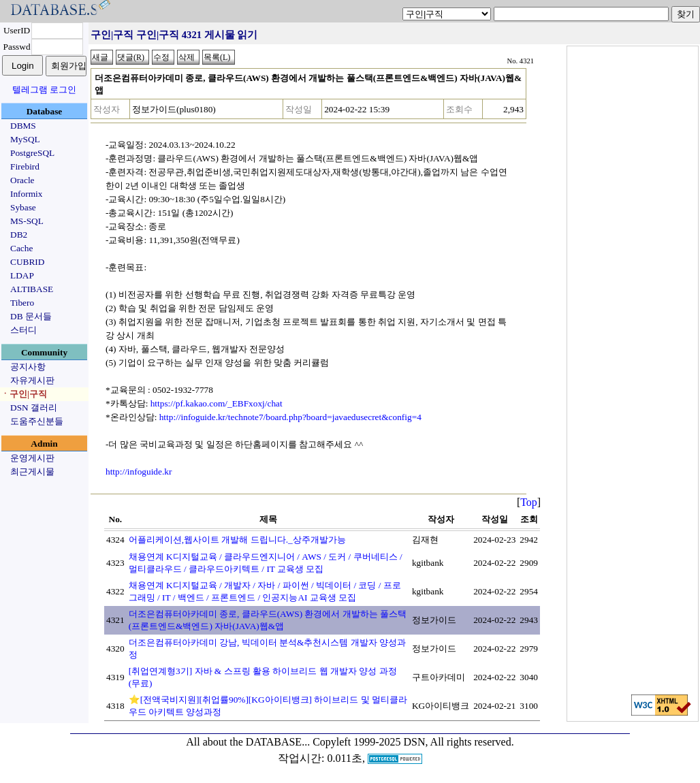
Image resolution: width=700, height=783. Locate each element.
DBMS (23, 126)
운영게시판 (32, 458)
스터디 (23, 330)
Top (529, 502)
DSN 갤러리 (34, 408)
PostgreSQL (32, 153)
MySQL (25, 139)
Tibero (22, 303)
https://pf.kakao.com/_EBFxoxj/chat (217, 403)
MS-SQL (27, 221)
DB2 (19, 235)
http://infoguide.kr (139, 472)
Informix (26, 194)
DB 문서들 (31, 316)
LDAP (22, 275)
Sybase (23, 207)
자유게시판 (32, 380)
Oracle (22, 180)
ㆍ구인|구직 (24, 394)
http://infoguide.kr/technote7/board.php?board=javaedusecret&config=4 (290, 417)
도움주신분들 (37, 421)
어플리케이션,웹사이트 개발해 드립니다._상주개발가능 (237, 540)
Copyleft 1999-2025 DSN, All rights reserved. (413, 742)
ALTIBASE (32, 289)
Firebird (25, 166)
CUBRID (27, 262)
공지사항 (28, 367)
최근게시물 (32, 472)
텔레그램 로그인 (44, 90)
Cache (21, 248)
